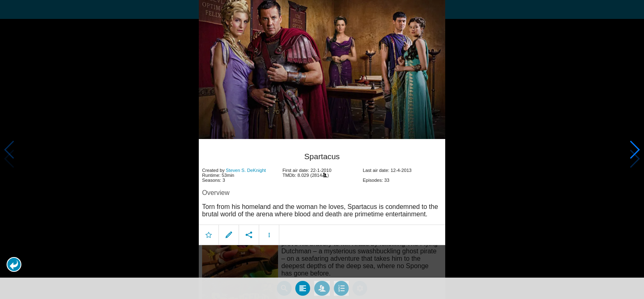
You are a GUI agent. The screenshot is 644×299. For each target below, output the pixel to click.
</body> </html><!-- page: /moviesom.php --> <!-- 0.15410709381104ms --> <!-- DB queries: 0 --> (322, 149)
